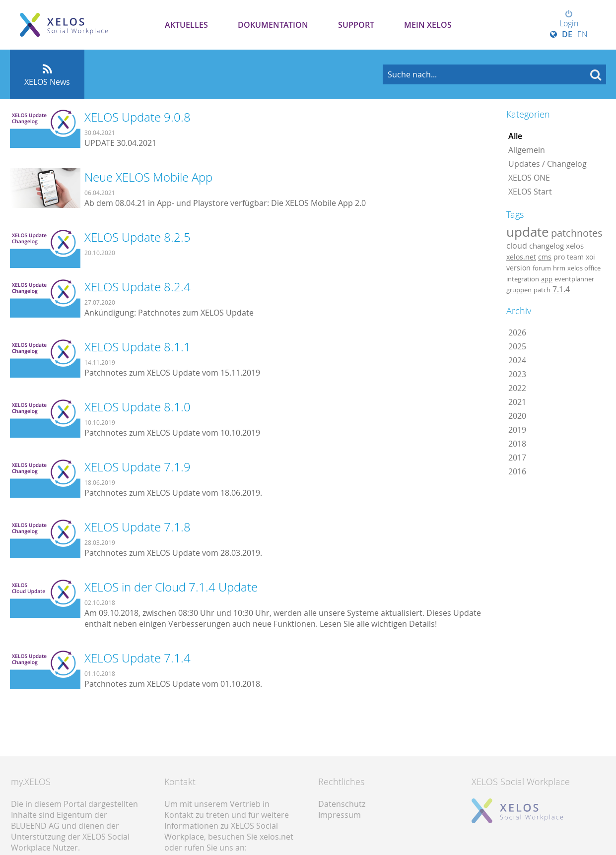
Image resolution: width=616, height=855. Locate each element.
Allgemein (527, 150)
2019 (517, 430)
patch (542, 290)
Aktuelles (186, 25)
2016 (517, 471)
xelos (575, 246)
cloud (517, 246)
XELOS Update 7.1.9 (137, 467)
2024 (517, 360)
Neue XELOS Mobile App (148, 177)
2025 (517, 346)
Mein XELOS (428, 25)
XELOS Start (530, 192)
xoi (590, 257)
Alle (515, 136)
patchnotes (577, 233)
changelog (547, 246)
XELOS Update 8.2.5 (137, 237)
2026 (517, 332)
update (528, 232)
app (547, 279)
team (575, 257)
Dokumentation (273, 25)
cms (545, 257)
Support (356, 25)
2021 (517, 402)
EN (582, 34)
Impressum (340, 815)
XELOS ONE (529, 178)
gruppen (519, 290)
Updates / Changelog (548, 164)
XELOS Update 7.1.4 (137, 658)
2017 (517, 458)
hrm (559, 268)
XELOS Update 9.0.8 (137, 117)
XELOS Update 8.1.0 (137, 407)
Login (569, 19)
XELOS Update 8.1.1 (137, 347)
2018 (517, 444)
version (518, 268)
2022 (517, 388)
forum (542, 268)
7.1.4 (561, 289)
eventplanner (574, 279)
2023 (517, 374)
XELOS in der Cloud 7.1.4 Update (171, 587)
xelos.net (521, 257)
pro (559, 257)
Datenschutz (342, 804)
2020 (517, 416)
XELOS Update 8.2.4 (137, 287)
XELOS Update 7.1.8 (137, 527)
